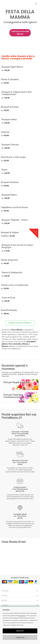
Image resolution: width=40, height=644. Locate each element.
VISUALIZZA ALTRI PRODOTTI (20, 323)
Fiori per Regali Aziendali (16, 382)
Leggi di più (20, 637)
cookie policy (22, 616)
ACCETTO (20, 631)
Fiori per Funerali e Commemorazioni (13, 396)
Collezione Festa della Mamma (20, 33)
